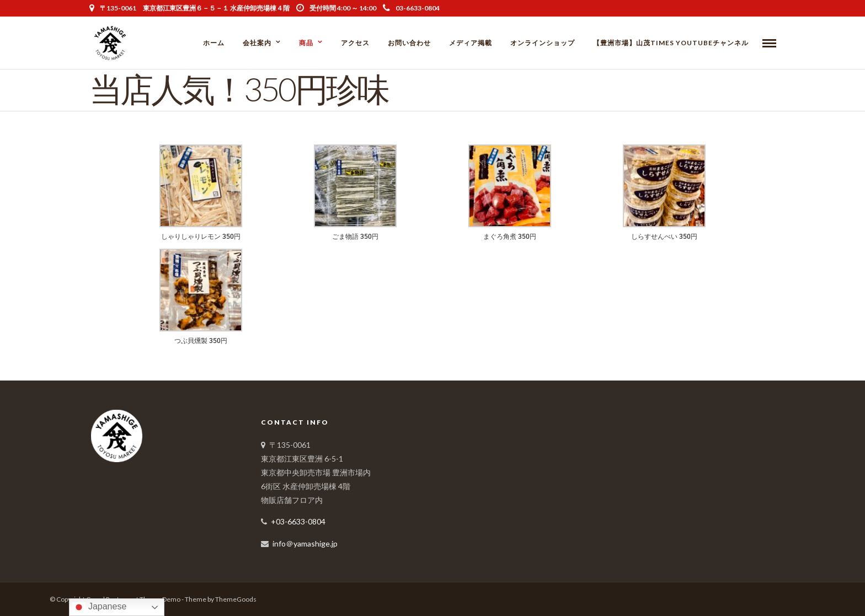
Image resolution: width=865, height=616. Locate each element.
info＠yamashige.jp (305, 543)
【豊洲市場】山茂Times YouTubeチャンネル (671, 43)
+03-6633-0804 (298, 521)
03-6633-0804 (411, 8)
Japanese (99, 607)
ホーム (214, 43)
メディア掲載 (471, 43)
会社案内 (257, 43)
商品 (306, 43)
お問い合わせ (409, 43)
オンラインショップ (543, 43)
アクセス (355, 43)
